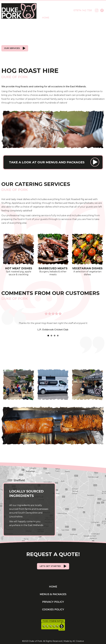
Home (46, 18)
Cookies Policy (53, 608)
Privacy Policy (53, 600)
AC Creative (78, 640)
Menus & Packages (69, 18)
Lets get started (50, 564)
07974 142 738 (83, 10)
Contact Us (97, 18)
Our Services (12, 48)
